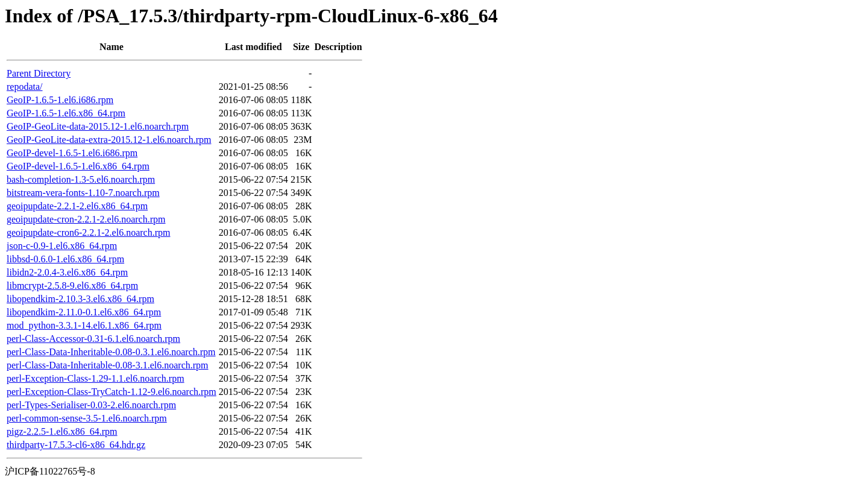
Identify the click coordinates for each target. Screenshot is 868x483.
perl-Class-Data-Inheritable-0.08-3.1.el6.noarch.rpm (108, 365)
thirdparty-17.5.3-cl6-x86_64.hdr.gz (76, 445)
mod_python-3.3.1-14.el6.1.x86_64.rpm (84, 325)
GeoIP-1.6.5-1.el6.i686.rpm (60, 100)
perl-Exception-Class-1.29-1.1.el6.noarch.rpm (96, 378)
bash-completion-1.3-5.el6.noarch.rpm (81, 179)
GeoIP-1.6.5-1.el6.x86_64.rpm (66, 113)
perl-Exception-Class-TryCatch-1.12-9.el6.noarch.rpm (112, 392)
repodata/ (25, 87)
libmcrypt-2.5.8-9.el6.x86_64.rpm (72, 286)
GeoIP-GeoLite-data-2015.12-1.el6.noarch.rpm (98, 126)
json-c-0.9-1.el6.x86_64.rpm (62, 246)
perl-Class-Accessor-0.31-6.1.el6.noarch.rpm (93, 339)
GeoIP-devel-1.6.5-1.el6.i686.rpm (72, 153)
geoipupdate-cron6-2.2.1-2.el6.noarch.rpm (88, 232)
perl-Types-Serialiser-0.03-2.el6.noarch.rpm (91, 405)
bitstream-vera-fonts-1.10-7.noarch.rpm (83, 193)
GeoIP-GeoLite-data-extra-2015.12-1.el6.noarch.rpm (109, 140)
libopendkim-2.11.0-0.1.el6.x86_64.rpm (84, 312)
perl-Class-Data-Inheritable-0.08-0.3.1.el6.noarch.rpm (111, 352)
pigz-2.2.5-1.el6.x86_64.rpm (62, 431)
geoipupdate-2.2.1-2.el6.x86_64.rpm (77, 206)
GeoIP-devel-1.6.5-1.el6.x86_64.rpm (78, 166)
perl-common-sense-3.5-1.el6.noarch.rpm (87, 418)
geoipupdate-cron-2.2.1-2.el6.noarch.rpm (86, 219)
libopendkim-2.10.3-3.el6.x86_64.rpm (80, 299)
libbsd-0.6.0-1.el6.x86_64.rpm (65, 259)
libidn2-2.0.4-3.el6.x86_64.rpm (67, 272)
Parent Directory (39, 73)
